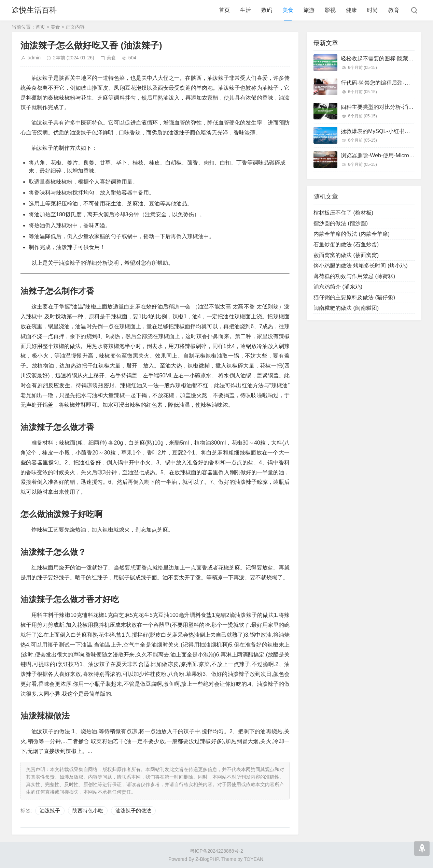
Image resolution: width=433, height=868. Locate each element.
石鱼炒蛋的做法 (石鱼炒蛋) (346, 244)
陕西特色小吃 (88, 811)
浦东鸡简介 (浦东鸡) (338, 287)
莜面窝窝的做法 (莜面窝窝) (346, 255)
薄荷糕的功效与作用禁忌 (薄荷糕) (354, 276)
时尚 (373, 10)
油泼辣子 (50, 811)
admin (34, 58)
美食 (288, 10)
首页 (224, 10)
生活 (246, 10)
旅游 (309, 10)
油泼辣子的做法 (133, 811)
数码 (267, 10)
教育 (394, 10)
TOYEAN (254, 859)
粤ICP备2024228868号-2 (216, 851)
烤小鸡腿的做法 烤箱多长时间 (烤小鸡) (361, 266)
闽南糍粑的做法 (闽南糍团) (346, 308)
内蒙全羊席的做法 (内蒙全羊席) (352, 234)
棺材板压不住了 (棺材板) (343, 213)
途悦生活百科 (34, 10)
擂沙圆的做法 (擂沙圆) (341, 223)
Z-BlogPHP (207, 859)
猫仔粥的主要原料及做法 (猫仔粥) (354, 297)
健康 (351, 10)
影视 (330, 10)
